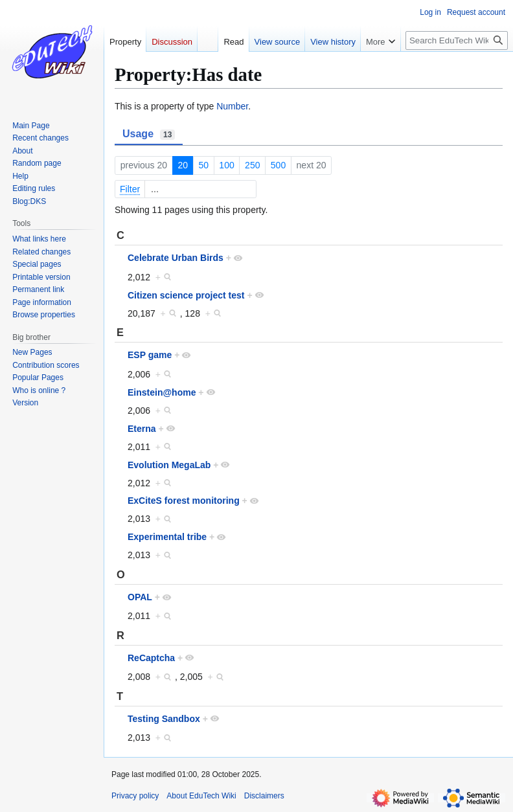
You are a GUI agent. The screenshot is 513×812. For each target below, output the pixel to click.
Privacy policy (135, 796)
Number (232, 106)
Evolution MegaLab (169, 465)
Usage (149, 134)
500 (278, 165)
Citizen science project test (186, 295)
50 (203, 165)
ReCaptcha (151, 658)
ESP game (150, 355)
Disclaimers (264, 796)
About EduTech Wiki (201, 796)
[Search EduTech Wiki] (457, 40)
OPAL (140, 597)
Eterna (142, 429)
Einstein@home (162, 392)
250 (252, 165)
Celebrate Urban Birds (176, 258)
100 (226, 165)
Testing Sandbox (164, 719)
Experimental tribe (167, 537)
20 (183, 165)
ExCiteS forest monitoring (184, 501)
